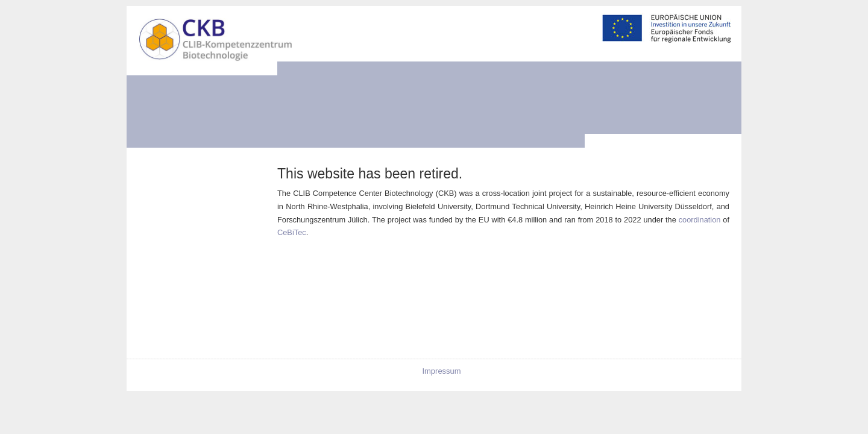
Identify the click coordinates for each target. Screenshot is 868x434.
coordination (700, 220)
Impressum (441, 371)
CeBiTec (292, 232)
